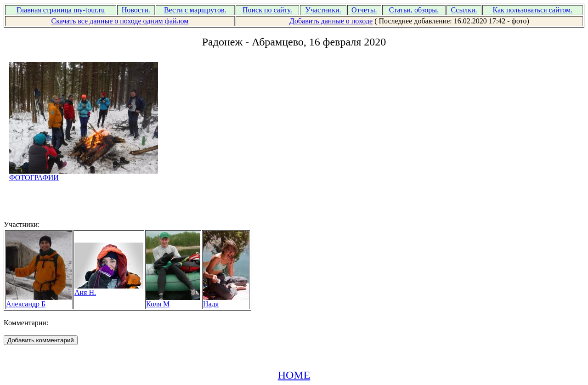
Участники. (323, 10)
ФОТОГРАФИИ (84, 174)
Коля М (173, 301)
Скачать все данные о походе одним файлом (120, 21)
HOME (294, 375)
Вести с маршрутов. (195, 10)
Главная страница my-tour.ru (61, 10)
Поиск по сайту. (267, 10)
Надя (226, 301)
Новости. (136, 10)
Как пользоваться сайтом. (533, 10)
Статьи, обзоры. (414, 10)
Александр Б (39, 301)
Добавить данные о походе (331, 21)
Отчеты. (364, 10)
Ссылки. (464, 10)
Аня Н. (109, 289)
